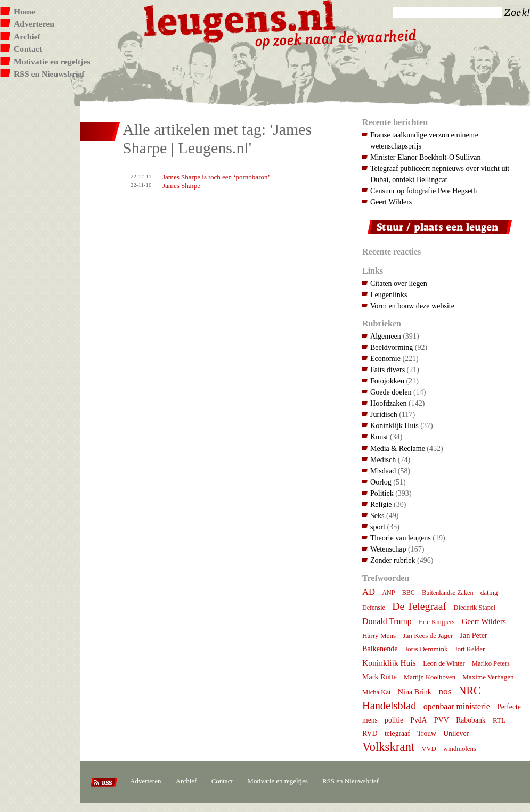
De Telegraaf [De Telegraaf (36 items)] (419, 606)
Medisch (383, 460)
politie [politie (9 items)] (394, 720)
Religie (381, 504)
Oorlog (381, 482)
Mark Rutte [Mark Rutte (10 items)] (380, 677)
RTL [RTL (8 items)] (499, 720)
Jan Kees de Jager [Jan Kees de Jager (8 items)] (428, 635)
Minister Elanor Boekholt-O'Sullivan (426, 157)
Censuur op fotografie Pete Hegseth (423, 191)
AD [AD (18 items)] (369, 592)
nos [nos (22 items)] (445, 691)
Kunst (379, 437)
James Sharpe (181, 186)
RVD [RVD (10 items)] (370, 733)
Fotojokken (387, 381)
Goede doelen (391, 392)
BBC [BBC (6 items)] (409, 593)
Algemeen (386, 336)
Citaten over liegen (399, 283)
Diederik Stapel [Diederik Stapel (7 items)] (474, 608)
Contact (28, 49)
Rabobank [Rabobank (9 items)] (471, 720)
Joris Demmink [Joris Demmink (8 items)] (426, 649)
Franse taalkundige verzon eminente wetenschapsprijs (424, 140)
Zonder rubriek (393, 560)
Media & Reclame (398, 448)
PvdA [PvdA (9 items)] (418, 720)
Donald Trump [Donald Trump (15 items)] (387, 621)
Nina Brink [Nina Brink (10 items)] (415, 692)
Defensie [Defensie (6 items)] (374, 608)
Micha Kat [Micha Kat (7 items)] (377, 692)
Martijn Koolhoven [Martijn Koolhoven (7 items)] (430, 677)
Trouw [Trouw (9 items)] (427, 733)
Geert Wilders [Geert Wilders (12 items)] (484, 621)
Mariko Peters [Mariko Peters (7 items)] (491, 663)
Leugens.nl (240, 20)
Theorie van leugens (401, 538)
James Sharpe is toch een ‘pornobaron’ (216, 177)
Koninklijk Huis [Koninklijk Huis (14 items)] (389, 663)
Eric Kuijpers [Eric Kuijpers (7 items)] (437, 622)
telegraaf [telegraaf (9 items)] (397, 733)
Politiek (382, 493)
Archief (27, 36)
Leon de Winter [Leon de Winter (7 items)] (444, 663)
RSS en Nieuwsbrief (49, 74)
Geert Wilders (391, 202)
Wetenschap (388, 549)
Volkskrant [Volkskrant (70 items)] (388, 747)
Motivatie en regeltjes (52, 61)
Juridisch (384, 414)
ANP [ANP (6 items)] (388, 593)
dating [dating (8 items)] (489, 592)
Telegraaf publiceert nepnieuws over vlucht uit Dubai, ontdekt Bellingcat (440, 174)
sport (378, 527)
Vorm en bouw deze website (412, 306)
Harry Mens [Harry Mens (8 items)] (379, 635)
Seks (377, 515)
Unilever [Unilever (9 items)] (456, 733)
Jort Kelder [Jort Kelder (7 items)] (470, 649)
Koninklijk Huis (394, 425)
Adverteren (34, 24)
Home (25, 11)
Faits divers (388, 370)
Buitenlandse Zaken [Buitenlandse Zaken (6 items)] (447, 593)
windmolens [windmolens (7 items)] (460, 749)
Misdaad (383, 471)
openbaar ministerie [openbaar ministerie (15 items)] (457, 706)
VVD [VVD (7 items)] (429, 749)
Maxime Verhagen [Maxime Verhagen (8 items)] (488, 677)
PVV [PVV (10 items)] (442, 720)
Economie (385, 358)
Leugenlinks (389, 294)
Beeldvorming (392, 347)
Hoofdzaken (389, 403)
